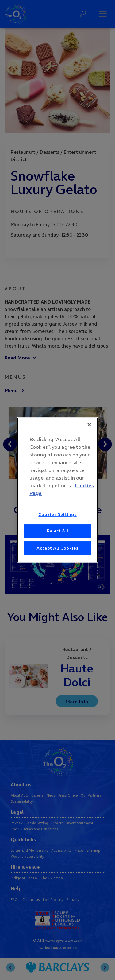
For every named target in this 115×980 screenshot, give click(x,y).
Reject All (58, 531)
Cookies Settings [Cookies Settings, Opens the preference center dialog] (57, 514)
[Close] (89, 425)
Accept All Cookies (57, 548)
